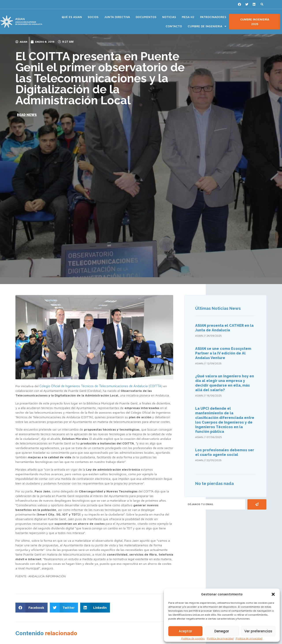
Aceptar (186, 631)
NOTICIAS (169, 17)
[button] (273, 594)
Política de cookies (193, 638)
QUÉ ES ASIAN (72, 17)
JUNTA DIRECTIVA (117, 17)
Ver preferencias (258, 631)
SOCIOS (93, 17)
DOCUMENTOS (146, 17)
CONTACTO (174, 26)
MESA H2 (188, 17)
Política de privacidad (220, 638)
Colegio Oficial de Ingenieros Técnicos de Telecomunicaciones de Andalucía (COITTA (100, 386)
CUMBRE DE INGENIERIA (207, 26)
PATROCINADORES (213, 17)
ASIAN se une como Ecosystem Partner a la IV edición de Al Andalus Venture (223, 353)
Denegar (222, 631)
